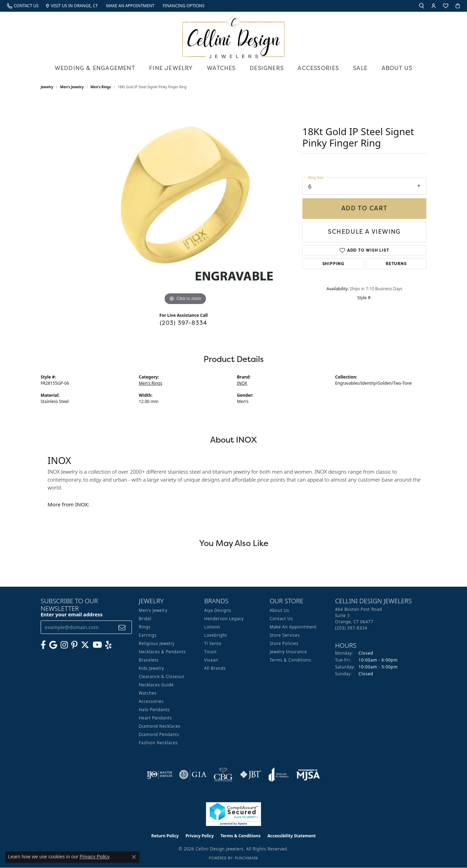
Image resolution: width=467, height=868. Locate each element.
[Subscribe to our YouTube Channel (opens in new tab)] (97, 645)
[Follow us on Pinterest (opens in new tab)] (74, 645)
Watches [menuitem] (148, 693)
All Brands (215, 668)
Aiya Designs (218, 610)
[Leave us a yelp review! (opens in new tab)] (108, 645)
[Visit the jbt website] (251, 775)
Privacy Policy (200, 836)
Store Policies (284, 643)
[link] (23, 6)
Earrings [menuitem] (148, 635)
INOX (242, 383)
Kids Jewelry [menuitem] (151, 668)
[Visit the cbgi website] (223, 775)
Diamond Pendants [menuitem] (159, 734)
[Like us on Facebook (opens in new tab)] (43, 645)
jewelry (47, 87)
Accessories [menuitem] (151, 701)
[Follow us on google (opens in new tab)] (53, 645)
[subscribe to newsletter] (122, 627)
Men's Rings (101, 87)
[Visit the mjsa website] (308, 775)
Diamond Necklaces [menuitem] (160, 726)
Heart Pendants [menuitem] (155, 718)
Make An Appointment (293, 627)
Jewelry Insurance (288, 652)
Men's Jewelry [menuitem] (153, 610)
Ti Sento (213, 643)
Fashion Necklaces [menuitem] (158, 743)
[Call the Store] (351, 628)
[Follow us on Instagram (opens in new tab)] (64, 645)
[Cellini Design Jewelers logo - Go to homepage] (233, 35)
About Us (397, 68)
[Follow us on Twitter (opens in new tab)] (85, 645)
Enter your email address (72, 614)
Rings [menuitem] (145, 627)
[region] (185, 203)
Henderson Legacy (224, 619)
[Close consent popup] (134, 857)
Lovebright (216, 635)
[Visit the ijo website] (160, 775)
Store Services (285, 635)
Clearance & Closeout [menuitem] (162, 677)
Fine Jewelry (171, 68)
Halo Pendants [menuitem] (154, 710)
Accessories (318, 68)
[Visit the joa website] (279, 775)
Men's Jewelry (72, 87)
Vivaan (211, 660)
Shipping (333, 264)
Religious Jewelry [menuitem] (157, 643)
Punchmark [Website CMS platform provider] (247, 858)
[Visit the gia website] (193, 775)
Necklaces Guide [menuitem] (156, 685)
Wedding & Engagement (95, 68)
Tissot (210, 652)
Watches (221, 68)
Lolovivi (212, 627)
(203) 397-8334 (184, 323)
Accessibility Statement (291, 836)
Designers (267, 68)
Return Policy (165, 836)
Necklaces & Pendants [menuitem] (162, 652)
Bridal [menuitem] (145, 619)
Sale (360, 68)
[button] (422, 6)
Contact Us (281, 619)
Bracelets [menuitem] (149, 660)
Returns (396, 264)
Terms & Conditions (290, 660)
